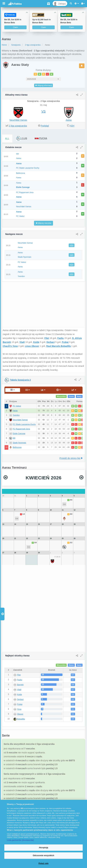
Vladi (22, 342)
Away (79, 397)
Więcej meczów (44, 223)
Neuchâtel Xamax (18, 120)
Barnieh (20, 685)
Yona (19, 709)
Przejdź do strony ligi (71, 458)
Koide (36, 342)
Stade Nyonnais (19, 443)
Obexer (20, 714)
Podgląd (45, 126)
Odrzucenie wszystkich (43, 856)
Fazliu (61, 338)
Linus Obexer (32, 346)
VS (43, 111)
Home (4, 45)
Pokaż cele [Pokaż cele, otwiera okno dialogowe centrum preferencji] (43, 863)
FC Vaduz (17, 406)
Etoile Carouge (19, 434)
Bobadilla (21, 719)
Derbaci (50, 342)
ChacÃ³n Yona (10, 346)
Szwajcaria (16, 45)
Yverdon (16, 415)
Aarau (69, 120)
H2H (72, 126)
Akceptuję (43, 848)
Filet (47, 338)
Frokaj (65, 342)
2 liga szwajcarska (33, 45)
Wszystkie (61, 397)
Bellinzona (17, 447)
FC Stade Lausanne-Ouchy (24, 424)
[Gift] (49, 3)
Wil (14, 438)
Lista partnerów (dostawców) (20, 840)
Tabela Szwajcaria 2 (20, 380)
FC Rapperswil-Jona (21, 429)
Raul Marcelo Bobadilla (59, 346)
